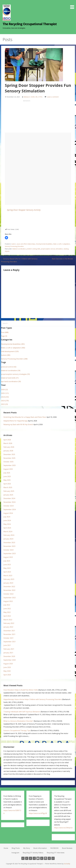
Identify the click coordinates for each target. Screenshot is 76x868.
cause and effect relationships (26, 244)
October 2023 (8, 550)
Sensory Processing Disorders (14, 246)
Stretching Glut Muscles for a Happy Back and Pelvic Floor (25, 417)
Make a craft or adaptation (62, 244)
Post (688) (5, 332)
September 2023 (10, 553)
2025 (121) (5, 393)
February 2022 (9, 623)
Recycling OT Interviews (56, 853)
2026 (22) (4, 390)
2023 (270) (5, 401)
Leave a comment (53, 97)
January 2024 (8, 539)
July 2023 (7, 561)
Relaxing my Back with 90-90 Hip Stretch (18, 424)
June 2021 (7, 645)
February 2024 (9, 535)
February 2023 (9, 579)
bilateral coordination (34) (11, 370)
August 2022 (8, 601)
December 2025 (9, 454)
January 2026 (8, 451)
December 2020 (9, 656)
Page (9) (4, 336)
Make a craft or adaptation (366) (13, 348)
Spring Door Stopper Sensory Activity (24, 210)
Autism (14, 244)
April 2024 (7, 528)
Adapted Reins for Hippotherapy (15, 421)
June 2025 (7, 476)
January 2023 (8, 583)
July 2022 (7, 605)
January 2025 (8, 495)
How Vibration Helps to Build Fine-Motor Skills (21, 690)
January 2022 (8, 627)
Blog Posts (16, 848)
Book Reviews (67, 848)
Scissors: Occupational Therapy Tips (17, 731)
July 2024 (7, 517)
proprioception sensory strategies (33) (15, 374)
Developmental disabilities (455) (13, 344)
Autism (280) (6, 355)
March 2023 (8, 576)
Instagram (15, 853)
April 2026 (7, 440)
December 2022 (9, 587)
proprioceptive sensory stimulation (52, 249)
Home (6, 848)
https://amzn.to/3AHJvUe (63, 828)
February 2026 (9, 447)
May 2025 (7, 480)
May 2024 (7, 524)
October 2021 (8, 638)
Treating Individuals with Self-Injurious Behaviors (22, 712)
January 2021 (8, 653)
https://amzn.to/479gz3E (38, 813)
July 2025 (7, 473)
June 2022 (7, 609)
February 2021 (9, 649)
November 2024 (9, 502)
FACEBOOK (54, 848)
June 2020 (7, 667)
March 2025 (8, 487)
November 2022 (9, 590)
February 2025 (9, 491)
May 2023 (7, 568)
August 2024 (8, 513)
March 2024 (8, 532)
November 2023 (9, 546)
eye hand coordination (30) (11, 381)
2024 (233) (5, 397)
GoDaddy (67, 864)
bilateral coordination (19, 249)
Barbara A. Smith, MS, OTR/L (33, 97)
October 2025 (8, 462)
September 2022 (10, 598)
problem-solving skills (33, 249)
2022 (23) (4, 404)
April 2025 (7, 484)
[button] (73, 5)
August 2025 (8, 469)
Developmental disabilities (44, 244)
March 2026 (8, 443)
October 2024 (8, 506)
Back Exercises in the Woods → (63, 259)
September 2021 (10, 642)
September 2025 (10, 465)
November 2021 (9, 634)
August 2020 (8, 664)
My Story (27, 848)
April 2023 (7, 572)
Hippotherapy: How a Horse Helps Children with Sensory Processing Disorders (33, 699)
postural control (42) (9, 367)
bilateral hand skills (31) (10, 378)
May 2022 (7, 612)
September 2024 (10, 509)
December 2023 (9, 543)
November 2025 (9, 458)
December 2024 (9, 498)
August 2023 (8, 557)
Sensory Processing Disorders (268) (14, 359)
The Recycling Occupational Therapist (30, 24)
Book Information (40, 848)
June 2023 (7, 565)
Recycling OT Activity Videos (33, 853)
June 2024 (7, 520)
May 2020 (7, 671)
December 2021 (9, 631)
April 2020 (7, 675)
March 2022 (8, 620)
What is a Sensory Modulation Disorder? (18, 721)
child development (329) (10, 351)
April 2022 (7, 616)
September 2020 (10, 660)
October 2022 (8, 594)
